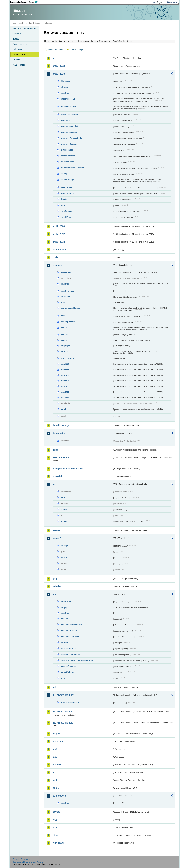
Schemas (17, 49)
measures (65, 120)
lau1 (55, 749)
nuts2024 (65, 398)
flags (63, 497)
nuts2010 (65, 375)
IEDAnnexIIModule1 (64, 695)
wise (55, 835)
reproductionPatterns (70, 654)
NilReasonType (67, 358)
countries (65, 93)
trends (64, 205)
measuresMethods (69, 630)
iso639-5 (64, 340)
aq (54, 58)
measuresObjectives (70, 636)
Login (153, 2)
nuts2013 (65, 381)
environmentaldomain (71, 308)
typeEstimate (67, 211)
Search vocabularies (56, 50)
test (55, 820)
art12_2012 (59, 66)
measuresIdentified (69, 126)
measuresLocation (69, 132)
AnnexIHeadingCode (70, 702)
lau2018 (57, 765)
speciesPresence (68, 666)
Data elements (20, 44)
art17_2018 (59, 242)
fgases (56, 530)
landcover (58, 741)
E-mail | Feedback (21, 859)
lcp (54, 772)
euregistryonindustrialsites (68, 469)
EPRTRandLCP (61, 458)
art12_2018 (59, 74)
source (64, 557)
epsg (63, 316)
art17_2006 (59, 226)
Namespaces (19, 65)
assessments (67, 272)
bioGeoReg (66, 601)
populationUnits (68, 156)
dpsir (63, 302)
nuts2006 (65, 370)
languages (65, 346)
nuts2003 (65, 364)
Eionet (24, 23)
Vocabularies (19, 55)
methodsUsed (67, 150)
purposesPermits (68, 648)
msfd (55, 780)
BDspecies (65, 81)
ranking (64, 174)
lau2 (55, 757)
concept (64, 546)
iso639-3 (64, 335)
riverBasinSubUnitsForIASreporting (77, 660)
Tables (16, 39)
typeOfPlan (66, 217)
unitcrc (64, 521)
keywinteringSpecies (70, 114)
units (63, 678)
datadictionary (61, 425)
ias (54, 594)
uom (55, 827)
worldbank (58, 843)
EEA (25, 2)
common (58, 265)
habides (57, 586)
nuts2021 (65, 392)
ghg (55, 579)
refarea (64, 509)
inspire (56, 734)
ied (54, 687)
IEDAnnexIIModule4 (64, 723)
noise (56, 788)
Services (17, 60)
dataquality (59, 433)
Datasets (17, 34)
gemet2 (57, 538)
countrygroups (67, 291)
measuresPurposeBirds (71, 138)
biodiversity (59, 250)
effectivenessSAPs (69, 107)
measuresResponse (70, 144)
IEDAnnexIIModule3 (64, 712)
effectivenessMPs (69, 99)
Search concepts (77, 50)
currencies (65, 297)
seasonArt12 (66, 187)
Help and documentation (24, 28)
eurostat (57, 476)
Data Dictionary (35, 23)
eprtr (55, 450)
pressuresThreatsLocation (73, 168)
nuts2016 (65, 386)
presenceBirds (67, 162)
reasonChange (67, 180)
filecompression (68, 322)
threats (64, 199)
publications (60, 796)
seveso (57, 812)
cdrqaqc (64, 87)
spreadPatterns (68, 672)
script (63, 409)
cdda (55, 257)
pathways (65, 642)
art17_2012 (59, 234)
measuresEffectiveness (71, 624)
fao (54, 484)
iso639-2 (64, 328)
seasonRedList (67, 193)
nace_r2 (64, 351)
